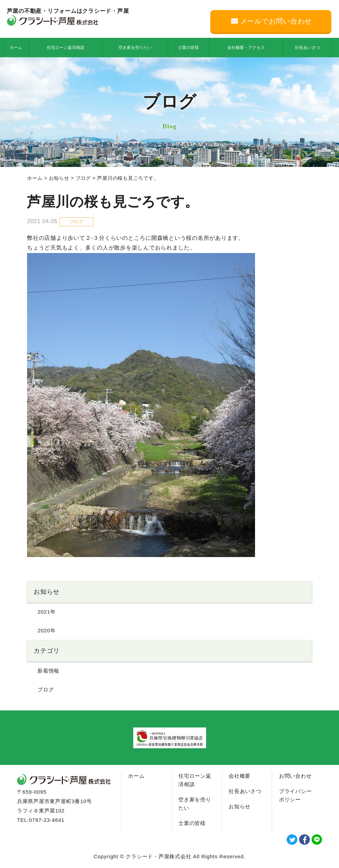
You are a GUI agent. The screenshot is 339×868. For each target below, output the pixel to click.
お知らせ (59, 178)
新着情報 (48, 671)
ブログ (83, 178)
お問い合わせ (295, 776)
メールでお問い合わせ (272, 21)
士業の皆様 (188, 47)
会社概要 (240, 776)
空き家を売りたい (135, 47)
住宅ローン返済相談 (66, 47)
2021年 (46, 612)
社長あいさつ (307, 47)
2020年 (46, 630)
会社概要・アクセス (246, 47)
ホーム (16, 47)
